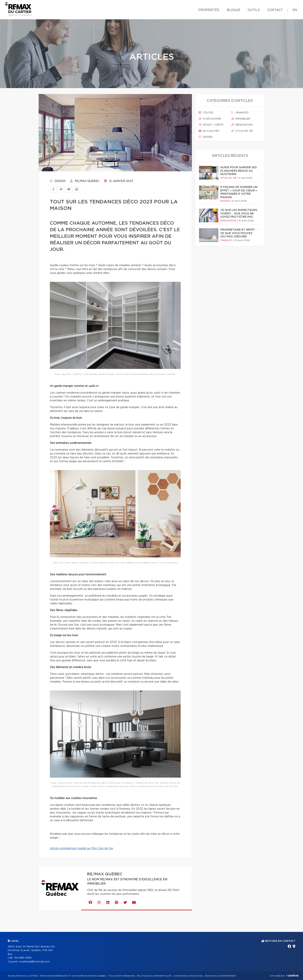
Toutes (206, 113)
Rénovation (242, 125)
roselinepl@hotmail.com (34, 962)
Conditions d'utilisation (188, 976)
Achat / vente (211, 125)
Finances (240, 113)
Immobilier (241, 119)
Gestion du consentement (220, 976)
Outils (254, 10)
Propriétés (209, 10)
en (295, 10)
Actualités (209, 131)
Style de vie (242, 131)
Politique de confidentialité (154, 976)
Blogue (234, 10)
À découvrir (210, 119)
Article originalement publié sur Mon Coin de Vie (81, 848)
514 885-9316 (23, 958)
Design (58, 181)
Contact (275, 10)
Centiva (292, 975)
